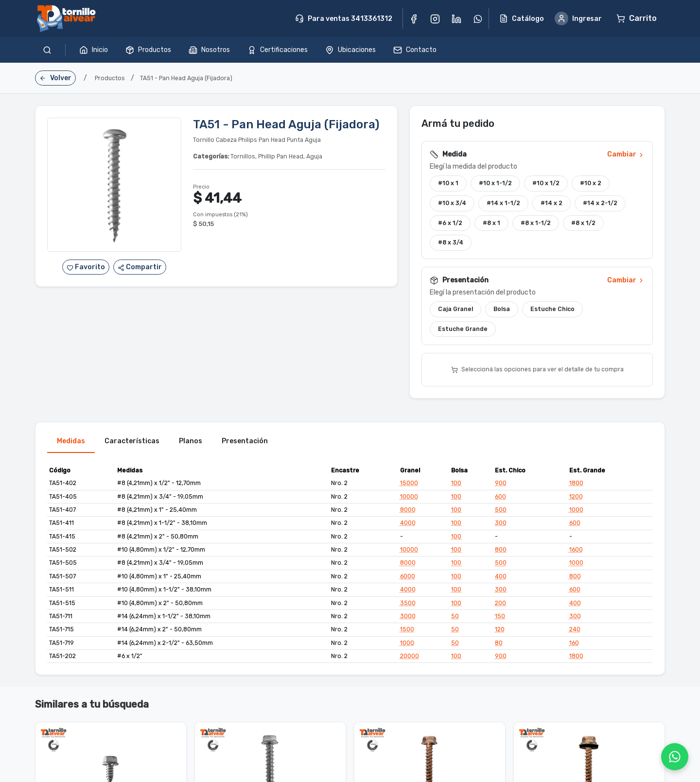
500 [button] (501, 512)
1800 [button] (576, 485)
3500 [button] (408, 605)
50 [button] (455, 618)
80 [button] (499, 644)
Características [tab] (132, 443)
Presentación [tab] (245, 443)
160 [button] (574, 644)
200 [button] (500, 605)
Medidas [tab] (71, 443)
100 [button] (456, 485)
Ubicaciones (350, 50)
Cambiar (626, 156)
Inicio (94, 50)
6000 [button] (408, 578)
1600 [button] (576, 552)
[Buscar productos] (47, 50)
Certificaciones (278, 50)
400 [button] (501, 578)
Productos (148, 50)
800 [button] (501, 552)
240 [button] (575, 631)
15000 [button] (409, 485)
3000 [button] (408, 618)
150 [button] (500, 618)
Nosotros (209, 50)
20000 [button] (410, 658)
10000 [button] (409, 498)
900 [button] (501, 485)
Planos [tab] (191, 443)
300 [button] (501, 525)
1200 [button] (576, 498)
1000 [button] (576, 512)
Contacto (415, 50)
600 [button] (500, 498)
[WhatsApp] (675, 757)
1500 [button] (407, 631)
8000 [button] (408, 512)
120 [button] (500, 631)
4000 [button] (408, 525)
